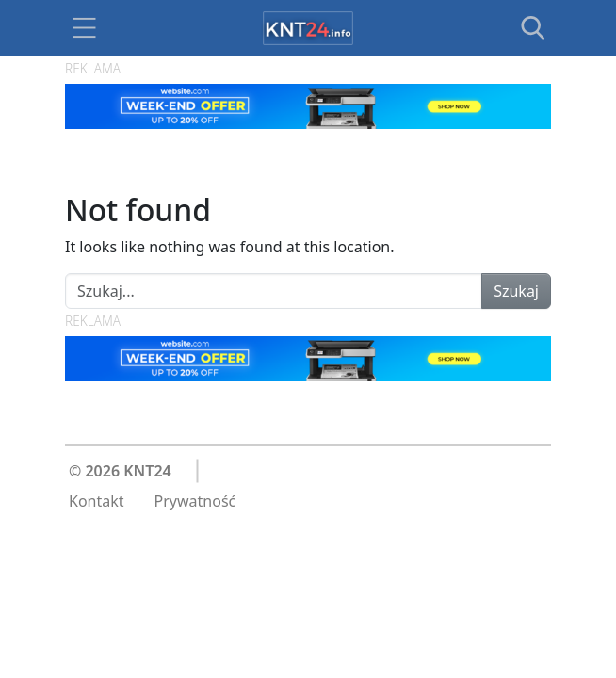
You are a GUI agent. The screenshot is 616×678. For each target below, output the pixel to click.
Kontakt (97, 501)
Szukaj (516, 291)
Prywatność (195, 501)
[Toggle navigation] (84, 28)
